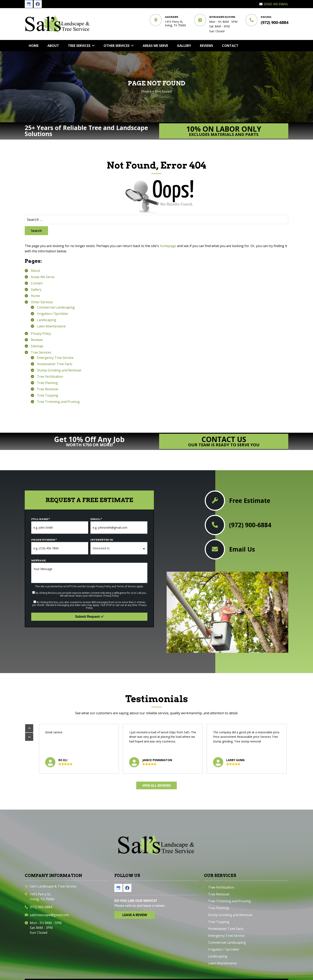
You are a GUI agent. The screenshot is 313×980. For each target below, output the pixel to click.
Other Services (42, 302)
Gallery (36, 289)
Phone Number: (44, 540)
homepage (168, 246)
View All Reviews (156, 785)
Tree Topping (48, 395)
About (35, 271)
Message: (39, 560)
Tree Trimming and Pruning (58, 402)
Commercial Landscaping (56, 307)
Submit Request (89, 617)
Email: (96, 519)
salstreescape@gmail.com (49, 915)
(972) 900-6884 (274, 22)
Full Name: (41, 519)
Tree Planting (47, 383)
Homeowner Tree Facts (55, 364)
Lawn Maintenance (51, 326)
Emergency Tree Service (55, 358)
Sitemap (37, 346)
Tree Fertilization (50, 377)
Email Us (242, 549)
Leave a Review (135, 915)
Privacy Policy (41, 333)
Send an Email (276, 4)
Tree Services (41, 352)
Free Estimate (250, 501)
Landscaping (47, 320)
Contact (37, 283)
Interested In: (102, 540)
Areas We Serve (43, 277)
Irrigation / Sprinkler (53, 314)
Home (35, 296)
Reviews (37, 340)
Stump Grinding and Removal (59, 370)
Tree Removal (47, 389)
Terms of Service (126, 586)
